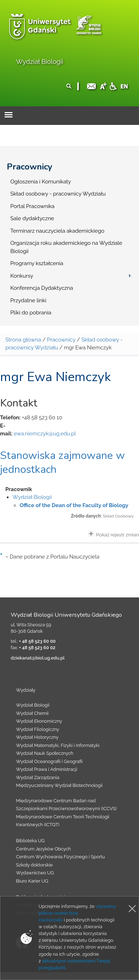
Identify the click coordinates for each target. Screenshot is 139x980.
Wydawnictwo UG (35, 873)
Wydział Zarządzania (38, 777)
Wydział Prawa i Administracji (47, 769)
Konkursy (22, 276)
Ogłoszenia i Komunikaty (41, 182)
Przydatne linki (28, 300)
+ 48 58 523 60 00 (37, 641)
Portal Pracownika (32, 206)
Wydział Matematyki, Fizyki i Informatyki (58, 745)
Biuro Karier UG (32, 881)
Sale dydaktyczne (32, 218)
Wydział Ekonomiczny (39, 721)
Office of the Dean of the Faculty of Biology (74, 505)
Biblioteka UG (30, 841)
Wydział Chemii (32, 713)
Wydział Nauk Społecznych (45, 753)
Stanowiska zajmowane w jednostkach (62, 463)
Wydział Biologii (40, 62)
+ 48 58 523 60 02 (37, 648)
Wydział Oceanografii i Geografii (49, 761)
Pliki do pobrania (31, 313)
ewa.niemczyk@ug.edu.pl (45, 434)
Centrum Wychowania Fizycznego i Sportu (60, 857)
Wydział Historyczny (37, 737)
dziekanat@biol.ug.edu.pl (38, 658)
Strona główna (23, 340)
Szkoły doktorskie (34, 865)
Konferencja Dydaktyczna (42, 288)
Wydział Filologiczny (38, 729)
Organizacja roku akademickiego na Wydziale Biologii (66, 247)
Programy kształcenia (37, 263)
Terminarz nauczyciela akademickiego (57, 231)
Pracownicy (30, 167)
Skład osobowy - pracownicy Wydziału (58, 194)
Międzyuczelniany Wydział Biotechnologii (59, 785)
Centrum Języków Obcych (43, 849)
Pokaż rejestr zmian (114, 534)
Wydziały (26, 690)
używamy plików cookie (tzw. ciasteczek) (77, 913)
